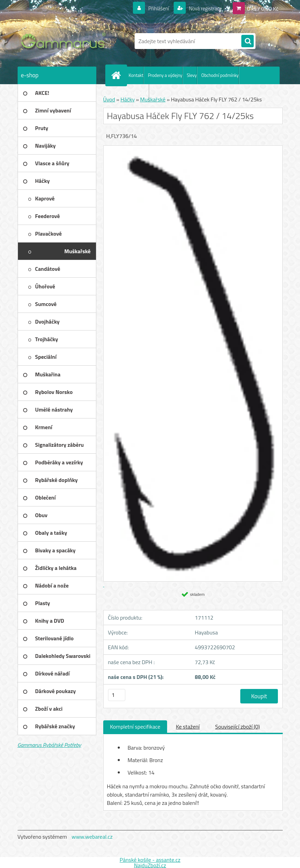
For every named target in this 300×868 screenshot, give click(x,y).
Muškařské (153, 99)
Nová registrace (203, 8)
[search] (248, 41)
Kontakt (136, 75)
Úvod (109, 99)
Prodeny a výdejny (165, 75)
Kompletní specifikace (135, 727)
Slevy (192, 75)
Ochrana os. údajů (132, 93)
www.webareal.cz (92, 837)
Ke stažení (188, 727)
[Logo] (65, 41)
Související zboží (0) (237, 727)
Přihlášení (154, 8)
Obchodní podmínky (220, 75)
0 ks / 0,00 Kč (263, 8)
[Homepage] (118, 75)
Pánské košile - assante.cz (150, 860)
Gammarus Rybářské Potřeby (49, 745)
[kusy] (117, 695)
